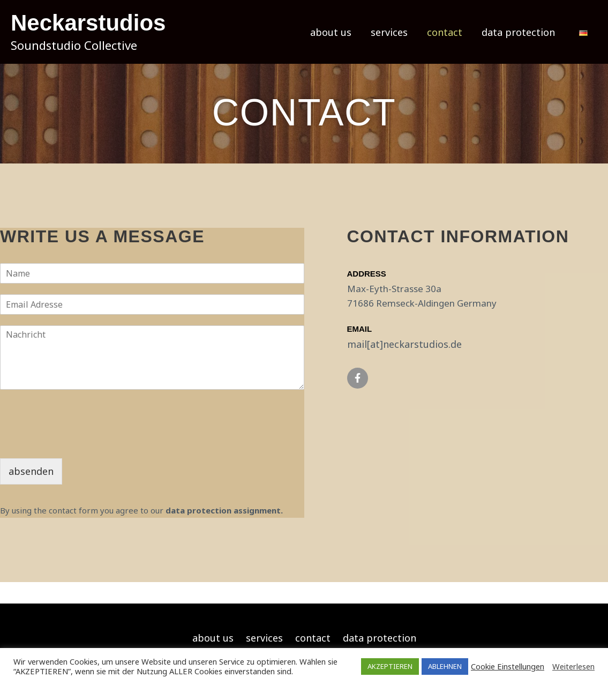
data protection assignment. (224, 510)
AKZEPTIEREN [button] (390, 666)
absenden (31, 471)
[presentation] (81, 441)
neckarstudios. (417, 344)
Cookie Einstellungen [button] (508, 666)
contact (445, 32)
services (389, 32)
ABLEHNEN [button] (445, 666)
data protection (518, 32)
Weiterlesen (573, 666)
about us (331, 32)
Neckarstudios (88, 23)
